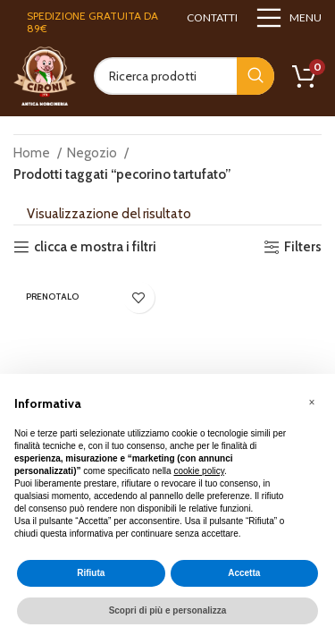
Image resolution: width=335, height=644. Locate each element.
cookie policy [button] (199, 471)
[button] (312, 402)
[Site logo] (45, 75)
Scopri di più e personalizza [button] (168, 610)
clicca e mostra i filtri (95, 247)
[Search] (184, 76)
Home (33, 153)
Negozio (93, 153)
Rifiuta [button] (91, 573)
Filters (303, 247)
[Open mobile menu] (289, 18)
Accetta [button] (244, 573)
